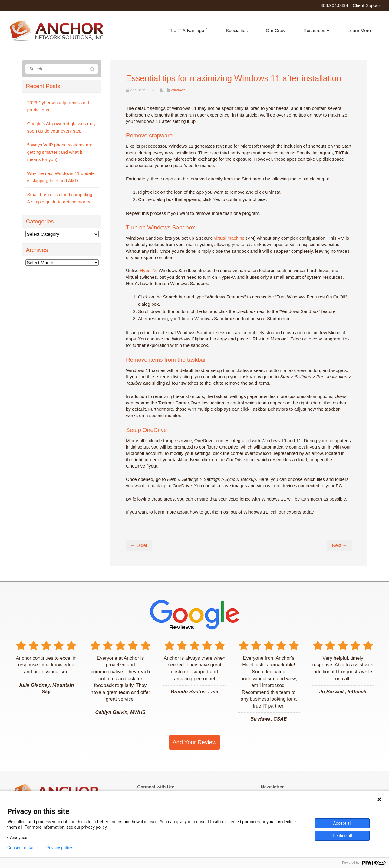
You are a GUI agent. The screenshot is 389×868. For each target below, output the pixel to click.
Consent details (22, 848)
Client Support (367, 5)
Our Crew (275, 30)
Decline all (342, 836)
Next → (339, 545)
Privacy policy (59, 848)
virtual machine (229, 238)
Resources (316, 30)
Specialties (237, 30)
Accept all (342, 823)
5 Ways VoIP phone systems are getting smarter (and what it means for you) (60, 152)
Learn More (359, 30)
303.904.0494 (334, 5)
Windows (178, 90)
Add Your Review (194, 742)
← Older (139, 545)
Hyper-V (148, 270)
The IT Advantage (188, 30)
